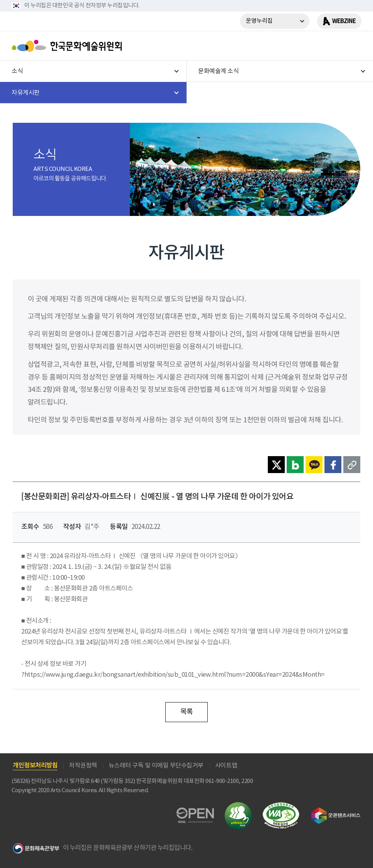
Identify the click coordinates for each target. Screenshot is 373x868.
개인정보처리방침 (35, 766)
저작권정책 (83, 766)
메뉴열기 (353, 46)
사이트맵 (226, 766)
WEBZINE (344, 21)
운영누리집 (259, 21)
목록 (187, 712)
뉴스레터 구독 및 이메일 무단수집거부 (156, 766)
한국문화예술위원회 (69, 46)
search (333, 46)
